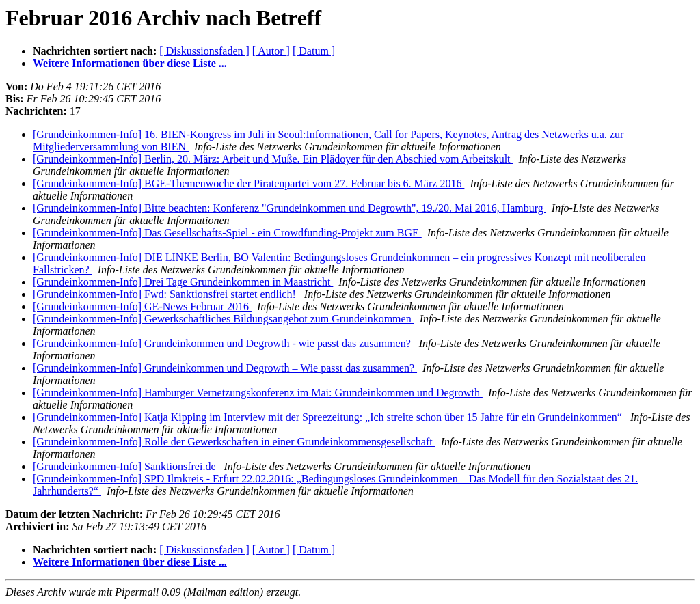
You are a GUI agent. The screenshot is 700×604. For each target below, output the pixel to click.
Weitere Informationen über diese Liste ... (130, 63)
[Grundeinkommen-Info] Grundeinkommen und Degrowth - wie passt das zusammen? (223, 343)
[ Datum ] (314, 51)
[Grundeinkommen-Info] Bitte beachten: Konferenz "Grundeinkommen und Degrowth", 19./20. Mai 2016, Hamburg (290, 208)
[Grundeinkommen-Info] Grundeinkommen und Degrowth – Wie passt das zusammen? (225, 368)
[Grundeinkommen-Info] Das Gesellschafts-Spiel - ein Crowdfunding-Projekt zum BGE (227, 233)
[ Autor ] (271, 51)
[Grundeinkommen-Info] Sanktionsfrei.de (125, 466)
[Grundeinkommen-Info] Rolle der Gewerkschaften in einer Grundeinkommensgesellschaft (234, 442)
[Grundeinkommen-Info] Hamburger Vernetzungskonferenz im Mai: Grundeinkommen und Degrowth (258, 393)
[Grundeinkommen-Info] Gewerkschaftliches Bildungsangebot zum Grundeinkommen (224, 319)
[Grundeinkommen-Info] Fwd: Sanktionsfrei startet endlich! (166, 294)
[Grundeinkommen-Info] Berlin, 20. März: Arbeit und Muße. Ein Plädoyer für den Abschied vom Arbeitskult (273, 159)
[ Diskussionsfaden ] (204, 51)
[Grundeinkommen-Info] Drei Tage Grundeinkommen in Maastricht (183, 282)
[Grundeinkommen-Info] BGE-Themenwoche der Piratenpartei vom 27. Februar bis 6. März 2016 (248, 183)
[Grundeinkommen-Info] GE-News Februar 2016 (142, 306)
